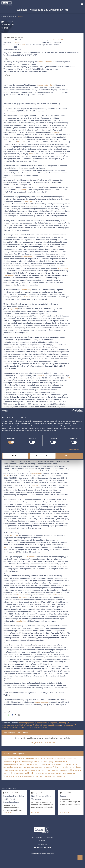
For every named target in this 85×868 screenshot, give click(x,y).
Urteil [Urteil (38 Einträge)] (25, 773)
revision (16, 727)
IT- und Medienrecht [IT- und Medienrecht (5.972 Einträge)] (44, 764)
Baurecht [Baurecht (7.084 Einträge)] (39, 759)
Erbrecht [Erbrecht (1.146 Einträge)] (7, 762)
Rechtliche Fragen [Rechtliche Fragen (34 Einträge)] (29, 770)
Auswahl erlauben (42, 456)
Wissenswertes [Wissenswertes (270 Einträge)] (28, 776)
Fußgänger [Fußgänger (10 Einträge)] (50, 762)
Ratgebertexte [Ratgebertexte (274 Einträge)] (10, 770)
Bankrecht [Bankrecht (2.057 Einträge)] (30, 759)
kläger (36, 725)
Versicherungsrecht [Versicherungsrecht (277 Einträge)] (70, 773)
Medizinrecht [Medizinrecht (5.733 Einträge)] (13, 767)
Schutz (25, 727)
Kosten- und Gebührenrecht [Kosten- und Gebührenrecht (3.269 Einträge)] (67, 764)
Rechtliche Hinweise (42, 847)
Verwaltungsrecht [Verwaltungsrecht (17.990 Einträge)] (12, 776)
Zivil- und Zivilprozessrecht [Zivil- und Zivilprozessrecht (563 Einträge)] (46, 776)
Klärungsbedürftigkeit (51, 725)
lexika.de (4, 17)
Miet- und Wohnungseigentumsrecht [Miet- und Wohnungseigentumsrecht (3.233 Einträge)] (36, 767)
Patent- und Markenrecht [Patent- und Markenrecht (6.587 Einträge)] (65, 767)
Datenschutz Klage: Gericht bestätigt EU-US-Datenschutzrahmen (14, 799)
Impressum (42, 844)
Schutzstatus (36, 727)
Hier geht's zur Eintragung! (42, 742)
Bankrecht (64, 796)
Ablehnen (15, 456)
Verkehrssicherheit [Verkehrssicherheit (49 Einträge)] (54, 773)
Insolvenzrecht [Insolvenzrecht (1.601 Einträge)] (28, 764)
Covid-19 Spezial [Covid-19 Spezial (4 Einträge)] (58, 759)
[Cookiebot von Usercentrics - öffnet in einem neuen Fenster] (74, 411)
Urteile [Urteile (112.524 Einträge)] (31, 773)
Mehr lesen (7, 813)
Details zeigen (74, 449)
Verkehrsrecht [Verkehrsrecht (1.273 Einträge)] (41, 773)
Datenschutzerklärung (43, 837)
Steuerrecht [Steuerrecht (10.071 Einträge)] (76, 770)
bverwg (62, 723)
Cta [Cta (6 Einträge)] (65, 759)
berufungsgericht (26, 723)
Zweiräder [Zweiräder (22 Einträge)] (62, 776)
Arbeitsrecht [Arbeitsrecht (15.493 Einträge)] (18, 759)
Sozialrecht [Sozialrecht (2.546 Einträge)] (41, 770)
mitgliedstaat (67, 725)
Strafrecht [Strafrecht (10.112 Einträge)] (8, 773)
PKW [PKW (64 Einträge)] (79, 767)
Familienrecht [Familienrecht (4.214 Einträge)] (40, 762)
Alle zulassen (70, 456)
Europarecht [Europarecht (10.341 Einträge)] (17, 762)
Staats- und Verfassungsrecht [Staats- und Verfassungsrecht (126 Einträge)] (58, 770)
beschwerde (41, 723)
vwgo (46, 727)
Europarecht (12, 17)
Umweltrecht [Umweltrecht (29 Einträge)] (18, 773)
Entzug (28, 725)
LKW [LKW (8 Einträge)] (5, 767)
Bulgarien (53, 723)
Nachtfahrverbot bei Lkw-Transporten (41, 797)
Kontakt (43, 841)
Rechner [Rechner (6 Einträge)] (19, 770)
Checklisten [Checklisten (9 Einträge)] (48, 759)
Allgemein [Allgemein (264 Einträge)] (8, 759)
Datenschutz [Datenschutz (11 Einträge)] (71, 759)
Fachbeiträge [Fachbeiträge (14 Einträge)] (28, 762)
